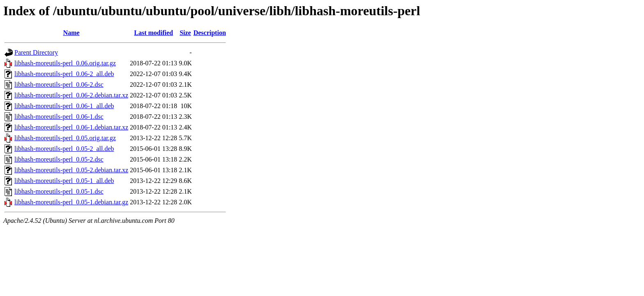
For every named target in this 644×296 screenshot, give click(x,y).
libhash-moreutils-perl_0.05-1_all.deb (64, 181)
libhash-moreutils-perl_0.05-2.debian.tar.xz (71, 170)
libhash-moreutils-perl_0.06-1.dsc (59, 117)
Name (71, 33)
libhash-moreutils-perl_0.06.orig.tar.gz (65, 63)
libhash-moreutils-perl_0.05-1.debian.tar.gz (71, 202)
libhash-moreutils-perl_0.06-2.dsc (59, 84)
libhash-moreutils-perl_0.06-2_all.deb (64, 74)
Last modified (153, 33)
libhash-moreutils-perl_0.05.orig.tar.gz (65, 138)
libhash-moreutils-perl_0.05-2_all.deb (64, 149)
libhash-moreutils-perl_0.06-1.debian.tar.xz (71, 127)
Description (210, 33)
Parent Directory (36, 52)
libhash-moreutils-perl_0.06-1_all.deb (64, 106)
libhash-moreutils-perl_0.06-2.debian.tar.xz (71, 95)
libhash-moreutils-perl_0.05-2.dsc (59, 159)
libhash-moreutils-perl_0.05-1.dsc (59, 191)
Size (185, 33)
